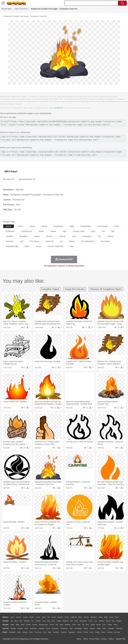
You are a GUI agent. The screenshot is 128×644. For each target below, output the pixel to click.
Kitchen (79, 632)
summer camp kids (55, 246)
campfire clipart (50, 289)
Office (104, 628)
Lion (96, 621)
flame (20, 226)
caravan (62, 236)
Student (13, 628)
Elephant (65, 621)
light (64, 231)
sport (93, 231)
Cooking (110, 632)
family (28, 625)
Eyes (61, 625)
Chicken (38, 621)
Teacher (20, 628)
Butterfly (27, 621)
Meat (49, 632)
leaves (37, 236)
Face (104, 625)
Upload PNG (121, 639)
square (53, 231)
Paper (99, 628)
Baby (18, 625)
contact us (59, 108)
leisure (32, 226)
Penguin (119, 621)
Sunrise (86, 617)
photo (117, 226)
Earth (44, 617)
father (93, 625)
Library (86, 628)
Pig (113, 621)
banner (9, 226)
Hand (115, 625)
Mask (12, 625)
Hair (79, 625)
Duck (53, 621)
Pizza (92, 632)
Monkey (101, 621)
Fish (71, 621)
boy (88, 625)
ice (61, 241)
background (58, 226)
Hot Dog (117, 632)
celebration (10, 231)
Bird (21, 621)
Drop (117, 617)
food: (5, 632)
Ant (12, 621)
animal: (6, 621)
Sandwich (56, 632)
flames (44, 226)
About (79, 639)
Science (92, 628)
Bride (23, 625)
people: (6, 625)
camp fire (50, 241)
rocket (38, 246)
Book (26, 628)
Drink (31, 632)
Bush (106, 617)
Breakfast (12, 632)
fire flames (34, 241)
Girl (83, 625)
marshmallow (86, 226)
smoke (41, 231)
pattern (72, 241)
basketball (23, 236)
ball (113, 231)
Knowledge (78, 628)
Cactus (32, 617)
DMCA (111, 639)
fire (103, 231)
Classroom (33, 628)
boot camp (105, 241)
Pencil (48, 628)
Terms (85, 639)
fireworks (10, 241)
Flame (54, 617)
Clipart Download (21, 9)
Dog (48, 621)
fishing (110, 236)
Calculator (119, 628)
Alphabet (111, 628)
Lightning (74, 617)
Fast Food (38, 632)
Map (71, 628)
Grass (67, 617)
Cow (44, 621)
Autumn (19, 617)
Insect (91, 621)
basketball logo (12, 246)
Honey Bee (83, 621)
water (72, 226)
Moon (80, 617)
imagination (87, 236)
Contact (104, 639)
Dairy (19, 632)
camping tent (27, 231)
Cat (32, 621)
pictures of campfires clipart (106, 289)
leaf (22, 241)
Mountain (94, 617)
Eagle (59, 621)
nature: (6, 617)
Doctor (52, 625)
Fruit (44, 632)
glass (27, 246)
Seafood (64, 632)
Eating (97, 632)
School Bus (64, 628)
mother (35, 625)
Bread (103, 632)
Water (100, 617)
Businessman (43, 625)
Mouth (99, 625)
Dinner (86, 632)
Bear (16, 621)
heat (74, 236)
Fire (49, 617)
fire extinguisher (88, 241)
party (72, 246)
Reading (42, 628)
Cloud (111, 617)
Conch (38, 617)
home (74, 625)
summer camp (79, 231)
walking (67, 625)
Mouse (108, 621)
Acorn (12, 617)
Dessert (25, 632)
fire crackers (103, 226)
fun (99, 236)
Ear (57, 625)
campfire (9, 236)
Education (55, 628)
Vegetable (72, 632)
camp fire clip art (75, 289)
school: (6, 628)
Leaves (25, 617)
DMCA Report (11, 171)
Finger (110, 625)
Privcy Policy (94, 639)
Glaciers (60, 617)
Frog (76, 621)
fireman (49, 236)
